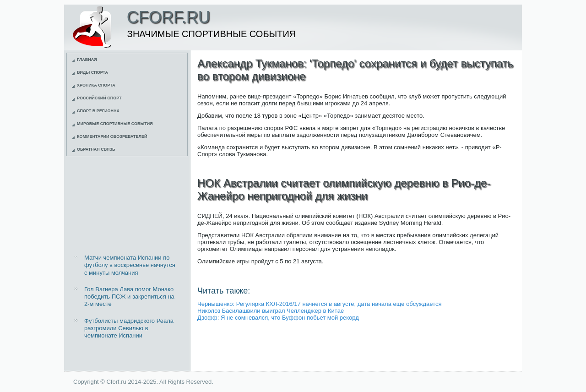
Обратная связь (96, 149)
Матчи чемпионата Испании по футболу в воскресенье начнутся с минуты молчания (130, 265)
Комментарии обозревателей (112, 136)
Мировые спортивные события (115, 124)
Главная (87, 60)
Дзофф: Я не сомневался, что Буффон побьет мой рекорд (278, 318)
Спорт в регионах (98, 111)
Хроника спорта (96, 85)
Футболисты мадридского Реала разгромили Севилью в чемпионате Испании (129, 328)
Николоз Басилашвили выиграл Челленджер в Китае (271, 311)
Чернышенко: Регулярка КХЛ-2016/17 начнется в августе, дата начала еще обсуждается (319, 304)
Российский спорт (99, 98)
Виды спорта (92, 72)
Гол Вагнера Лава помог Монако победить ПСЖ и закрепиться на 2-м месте (129, 297)
